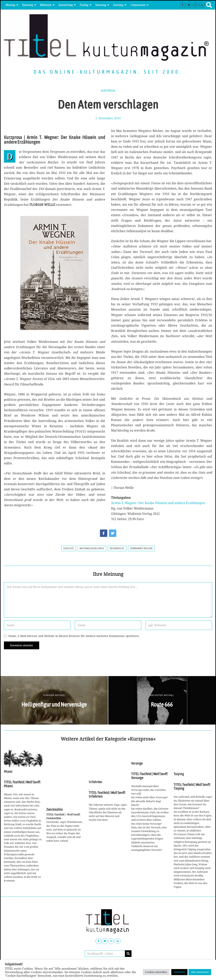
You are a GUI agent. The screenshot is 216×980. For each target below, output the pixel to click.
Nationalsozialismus (92, 548)
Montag (11, 5)
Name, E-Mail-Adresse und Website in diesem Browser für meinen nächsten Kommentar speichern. (74, 636)
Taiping (179, 774)
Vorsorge (137, 763)
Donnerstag (66, 5)
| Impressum (138, 5)
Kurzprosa (108, 91)
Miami (8, 772)
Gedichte (69, 548)
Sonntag (118, 5)
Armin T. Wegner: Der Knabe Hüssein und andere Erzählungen (158, 503)
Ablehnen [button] (179, 972)
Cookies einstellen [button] (156, 972)
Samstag (101, 5)
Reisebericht (117, 548)
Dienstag (28, 5)
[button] (128, 954)
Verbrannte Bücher (141, 548)
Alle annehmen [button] (200, 972)
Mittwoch (46, 5)
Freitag (84, 5)
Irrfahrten (95, 782)
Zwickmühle (54, 810)
